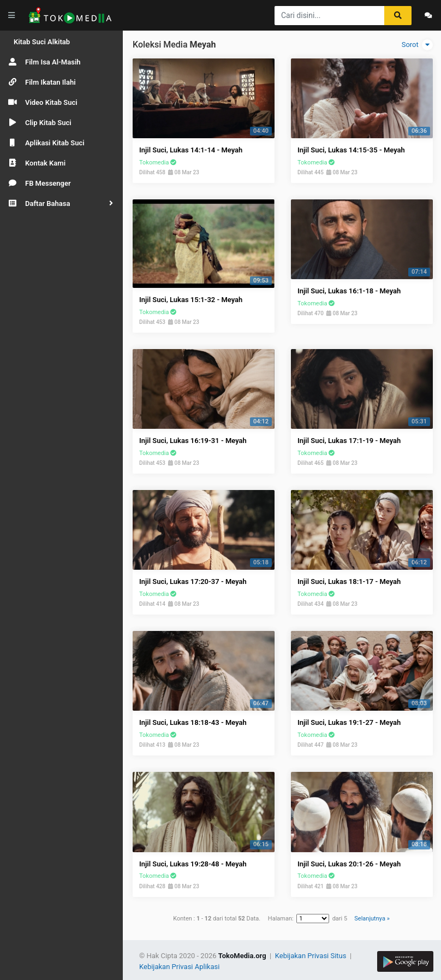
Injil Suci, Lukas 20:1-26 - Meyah (349, 864)
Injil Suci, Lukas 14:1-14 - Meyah (191, 150)
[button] (61, 203)
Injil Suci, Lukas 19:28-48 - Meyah (193, 864)
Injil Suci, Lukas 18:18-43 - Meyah (193, 722)
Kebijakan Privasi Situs (312, 956)
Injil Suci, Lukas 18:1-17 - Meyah (349, 581)
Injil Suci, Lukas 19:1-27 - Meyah (349, 722)
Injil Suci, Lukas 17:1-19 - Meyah (349, 441)
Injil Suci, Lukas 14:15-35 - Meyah (351, 150)
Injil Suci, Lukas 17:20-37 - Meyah (193, 581)
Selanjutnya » (372, 919)
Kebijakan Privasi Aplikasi (179, 967)
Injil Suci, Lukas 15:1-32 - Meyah (191, 300)
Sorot (417, 45)
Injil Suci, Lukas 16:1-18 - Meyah (349, 291)
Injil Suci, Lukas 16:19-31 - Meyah (193, 441)
